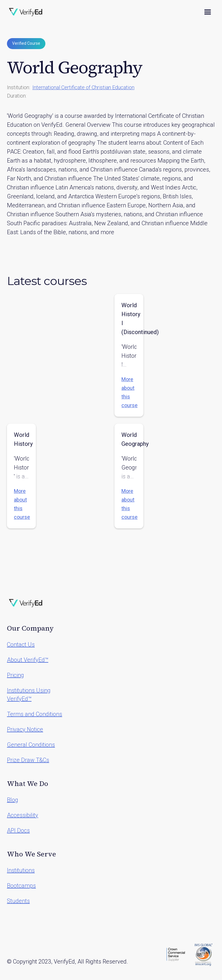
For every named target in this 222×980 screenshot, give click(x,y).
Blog (13, 800)
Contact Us (21, 644)
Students (18, 901)
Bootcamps (21, 886)
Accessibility (23, 815)
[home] (26, 12)
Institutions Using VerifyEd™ (29, 695)
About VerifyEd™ (28, 660)
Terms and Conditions (35, 714)
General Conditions (31, 745)
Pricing (15, 675)
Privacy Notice (25, 729)
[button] (208, 12)
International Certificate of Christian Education (83, 87)
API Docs (18, 830)
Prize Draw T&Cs (28, 760)
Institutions (21, 870)
